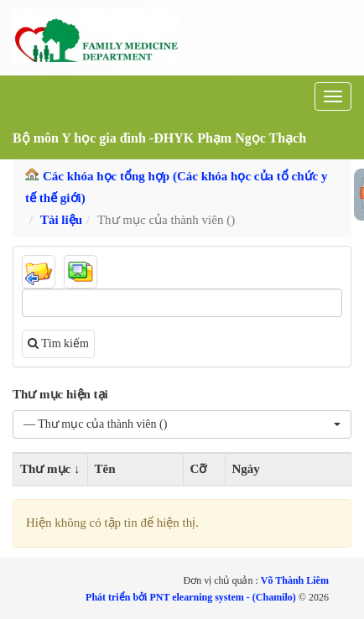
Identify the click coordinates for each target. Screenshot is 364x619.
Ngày (246, 469)
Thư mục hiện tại (60, 394)
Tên (105, 469)
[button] (182, 424)
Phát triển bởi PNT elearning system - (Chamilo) (192, 597)
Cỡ (199, 469)
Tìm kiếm (58, 343)
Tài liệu (61, 220)
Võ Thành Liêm (295, 580)
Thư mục (45, 469)
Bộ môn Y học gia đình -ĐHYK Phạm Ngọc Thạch (159, 138)
